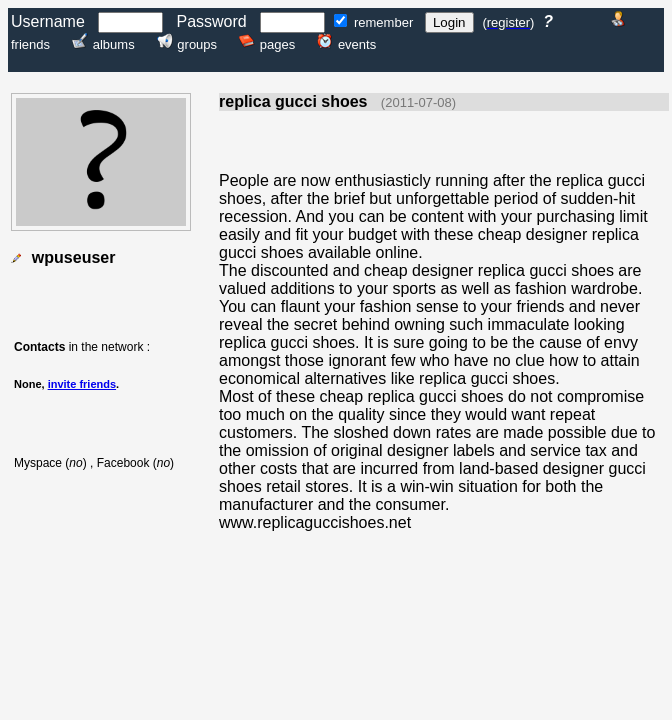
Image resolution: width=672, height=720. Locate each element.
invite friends (82, 384)
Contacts (39, 347)
